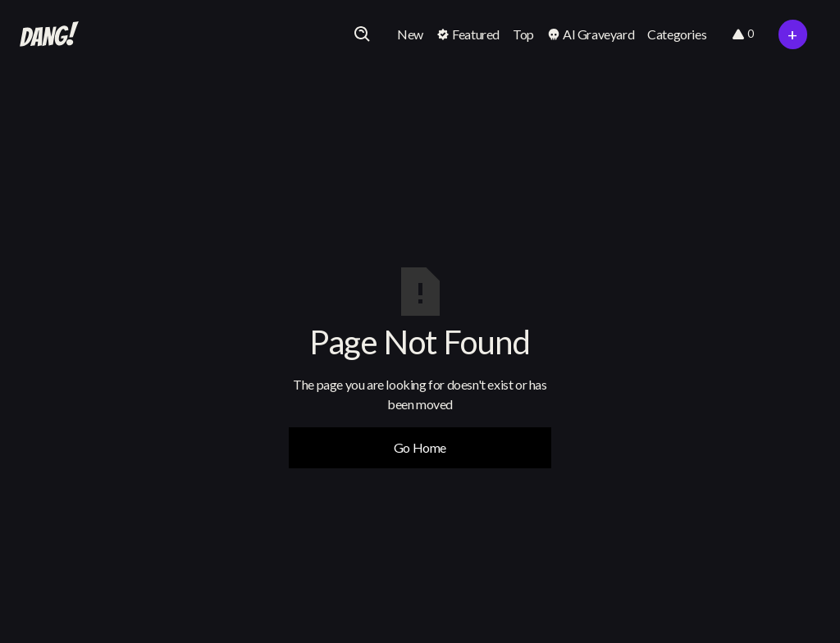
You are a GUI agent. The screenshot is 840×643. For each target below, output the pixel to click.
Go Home (420, 447)
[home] (49, 34)
